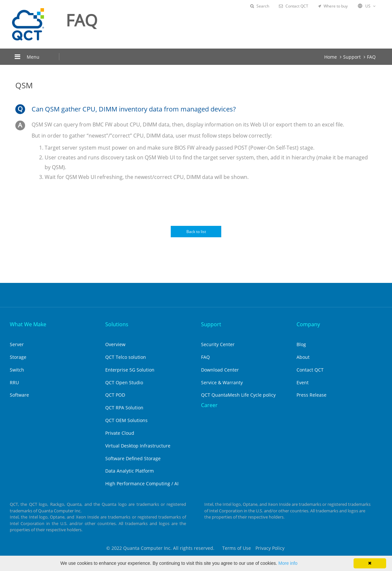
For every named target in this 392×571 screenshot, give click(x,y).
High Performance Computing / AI (142, 483)
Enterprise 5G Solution (130, 370)
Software (19, 395)
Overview (115, 344)
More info (288, 563)
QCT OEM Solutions (126, 420)
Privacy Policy (270, 548)
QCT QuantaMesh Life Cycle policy (238, 395)
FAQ (371, 57)
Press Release (312, 395)
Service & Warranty (222, 382)
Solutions (117, 324)
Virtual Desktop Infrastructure (138, 446)
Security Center (218, 344)
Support (352, 57)
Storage (18, 357)
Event (303, 382)
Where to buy (333, 6)
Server (17, 344)
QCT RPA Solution (124, 408)
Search (260, 6)
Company (308, 324)
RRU (14, 382)
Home (331, 57)
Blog (301, 344)
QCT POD (115, 395)
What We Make (28, 324)
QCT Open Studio (124, 382)
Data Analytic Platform (130, 471)
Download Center (220, 370)
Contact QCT (294, 6)
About (303, 357)
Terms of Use (237, 548)
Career (209, 405)
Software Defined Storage (133, 458)
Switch (17, 370)
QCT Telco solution (126, 357)
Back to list (196, 232)
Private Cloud (120, 433)
